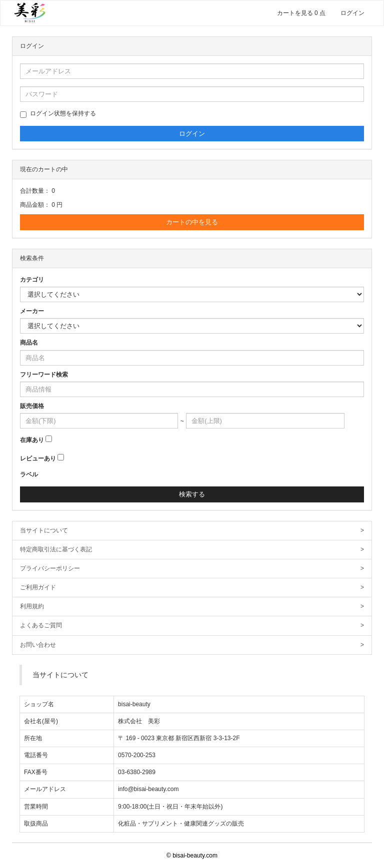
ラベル (29, 474)
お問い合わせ (192, 645)
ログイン (352, 13)
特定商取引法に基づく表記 (192, 550)
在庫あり (32, 440)
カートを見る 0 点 (301, 13)
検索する (192, 494)
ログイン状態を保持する (58, 114)
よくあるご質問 (192, 626)
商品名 (29, 343)
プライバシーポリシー (192, 569)
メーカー (32, 311)
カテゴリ (32, 280)
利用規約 (192, 607)
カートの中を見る (192, 222)
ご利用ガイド (192, 588)
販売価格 (32, 406)
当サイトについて (192, 531)
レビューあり (38, 458)
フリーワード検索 (44, 375)
